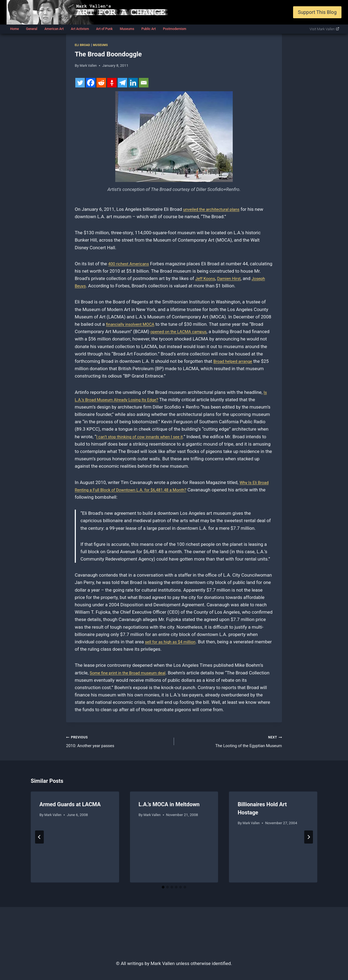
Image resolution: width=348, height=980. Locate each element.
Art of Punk (104, 29)
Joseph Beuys (98, 286)
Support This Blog (317, 12)
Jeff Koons (228, 278)
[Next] (309, 839)
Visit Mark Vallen (325, 29)
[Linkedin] (133, 83)
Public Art (149, 29)
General (32, 29)
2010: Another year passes (118, 742)
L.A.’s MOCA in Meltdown (169, 806)
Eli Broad (83, 45)
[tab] (163, 889)
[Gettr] (112, 83)
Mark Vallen (89, 65)
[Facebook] (91, 83)
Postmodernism (175, 29)
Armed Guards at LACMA (70, 806)
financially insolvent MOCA (133, 324)
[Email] (144, 83)
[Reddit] (101, 83)
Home (14, 29)
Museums (127, 29)
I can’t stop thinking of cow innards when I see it (145, 437)
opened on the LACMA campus (182, 331)
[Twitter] (80, 83)
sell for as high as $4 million (174, 642)
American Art (54, 29)
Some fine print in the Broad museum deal (133, 673)
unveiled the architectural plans (215, 209)
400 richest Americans (131, 264)
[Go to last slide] (39, 839)
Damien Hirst (254, 278)
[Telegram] (122, 83)
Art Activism (80, 29)
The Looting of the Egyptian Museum (230, 742)
